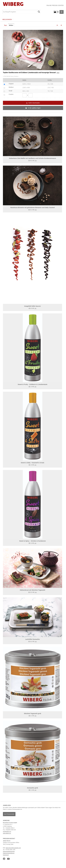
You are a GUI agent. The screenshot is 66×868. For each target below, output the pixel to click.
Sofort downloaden (33, 103)
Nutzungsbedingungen (9, 851)
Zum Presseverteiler (9, 814)
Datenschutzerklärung (9, 853)
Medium (11, 87)
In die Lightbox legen (33, 108)
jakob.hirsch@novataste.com (13, 848)
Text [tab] (5, 25)
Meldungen (7, 19)
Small (10, 91)
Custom (11, 94)
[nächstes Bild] (61, 25)
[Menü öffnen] (62, 12)
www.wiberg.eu (7, 833)
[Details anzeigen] (33, 136)
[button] (56, 12)
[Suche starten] (39, 12)
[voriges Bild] (57, 25)
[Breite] (25, 95)
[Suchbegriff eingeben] (22, 12)
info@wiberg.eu (7, 832)
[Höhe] (31, 95)
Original (11, 84)
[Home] (12, 4)
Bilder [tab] (11, 25)
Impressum (6, 855)
